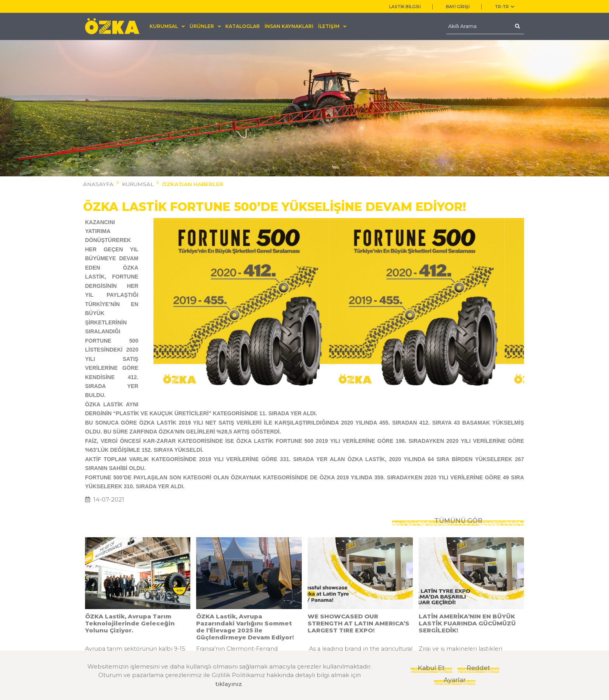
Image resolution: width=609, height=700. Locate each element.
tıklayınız (229, 684)
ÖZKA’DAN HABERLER (193, 184)
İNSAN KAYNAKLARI (289, 26)
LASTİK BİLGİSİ (405, 7)
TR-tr (505, 7)
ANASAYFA (98, 184)
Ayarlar (455, 680)
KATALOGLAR (243, 26)
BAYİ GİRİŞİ (458, 7)
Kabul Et (431, 668)
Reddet (478, 668)
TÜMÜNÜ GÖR (458, 427)
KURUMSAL (138, 184)
